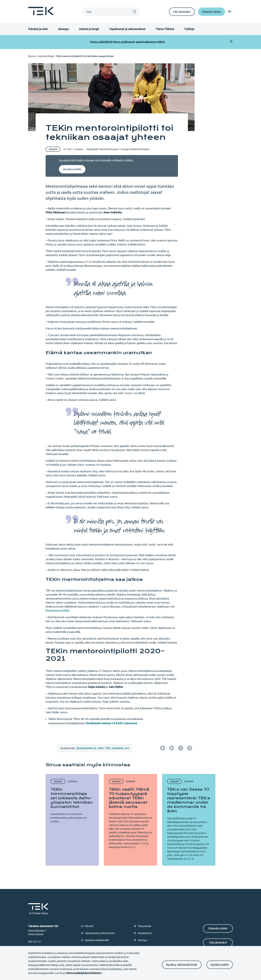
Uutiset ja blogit (89, 29)
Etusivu (32, 56)
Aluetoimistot (142, 933)
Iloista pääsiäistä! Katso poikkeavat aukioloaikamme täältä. (128, 42)
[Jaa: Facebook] (163, 748)
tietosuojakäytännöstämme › (84, 973)
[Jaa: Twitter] (181, 748)
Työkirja (189, 29)
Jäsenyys (63, 29)
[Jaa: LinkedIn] (172, 748)
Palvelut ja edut (38, 29)
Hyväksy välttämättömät (182, 965)
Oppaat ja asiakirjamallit (95, 940)
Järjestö (53, 149)
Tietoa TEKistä (165, 29)
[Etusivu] (41, 14)
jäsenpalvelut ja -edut (90, 748)
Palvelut (87, 926)
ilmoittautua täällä (57, 611)
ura (127, 748)
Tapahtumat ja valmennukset (127, 29)
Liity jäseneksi (182, 12)
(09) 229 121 (35, 942)
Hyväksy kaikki (220, 965)
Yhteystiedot (142, 926)
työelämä (117, 748)
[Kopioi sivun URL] (190, 748)
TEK (108, 748)
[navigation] (231, 12)
